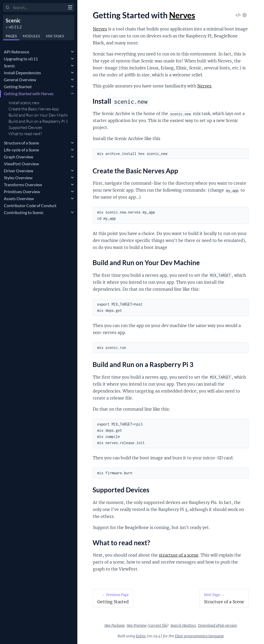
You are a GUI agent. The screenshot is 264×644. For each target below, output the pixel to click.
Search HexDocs (183, 625)
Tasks (55, 36)
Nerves (182, 15)
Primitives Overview (22, 191)
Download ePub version (217, 625)
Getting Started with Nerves (29, 93)
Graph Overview (19, 157)
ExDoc (141, 636)
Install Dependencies (22, 73)
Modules (31, 36)
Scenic (13, 20)
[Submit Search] (8, 8)
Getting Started (18, 87)
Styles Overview (18, 178)
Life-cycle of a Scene (21, 150)
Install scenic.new (24, 103)
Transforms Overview (23, 185)
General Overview (20, 80)
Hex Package (115, 625)
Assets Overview (19, 198)
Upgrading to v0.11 (21, 59)
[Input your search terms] (39, 7)
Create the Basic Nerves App (34, 109)
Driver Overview (19, 171)
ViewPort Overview (21, 164)
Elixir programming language (199, 636)
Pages (11, 36)
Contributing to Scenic (24, 212)
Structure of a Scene (21, 143)
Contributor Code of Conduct (30, 205)
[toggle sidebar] (70, 8)
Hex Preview (137, 625)
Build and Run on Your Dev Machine (38, 115)
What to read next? (25, 134)
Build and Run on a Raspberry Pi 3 (38, 121)
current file (158, 625)
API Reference (16, 52)
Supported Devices (25, 127)
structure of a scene (179, 555)
